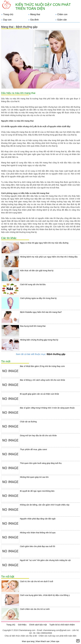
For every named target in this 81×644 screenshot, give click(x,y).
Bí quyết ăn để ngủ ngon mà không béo (37, 491)
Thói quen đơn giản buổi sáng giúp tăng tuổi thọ (41, 463)
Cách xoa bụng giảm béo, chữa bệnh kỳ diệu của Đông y (45, 595)
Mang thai (35, 14)
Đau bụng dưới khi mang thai (33, 326)
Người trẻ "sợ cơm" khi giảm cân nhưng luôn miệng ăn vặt (45, 560)
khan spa (55, 641)
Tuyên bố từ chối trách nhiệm (62, 625)
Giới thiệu (22, 625)
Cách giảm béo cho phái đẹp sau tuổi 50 (37, 546)
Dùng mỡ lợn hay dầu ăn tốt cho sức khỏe (38, 435)
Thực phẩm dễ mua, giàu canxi (33, 449)
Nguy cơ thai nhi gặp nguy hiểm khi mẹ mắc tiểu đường (44, 243)
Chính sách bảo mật (38, 625)
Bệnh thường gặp (27, 27)
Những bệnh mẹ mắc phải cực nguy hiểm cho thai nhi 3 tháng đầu (49, 257)
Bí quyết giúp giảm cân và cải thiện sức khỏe (39, 394)
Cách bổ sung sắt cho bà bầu (33, 284)
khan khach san (43, 641)
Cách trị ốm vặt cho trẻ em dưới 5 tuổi (37, 581)
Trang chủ (8, 14)
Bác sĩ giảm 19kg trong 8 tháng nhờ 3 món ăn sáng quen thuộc (47, 408)
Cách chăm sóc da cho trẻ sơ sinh (35, 609)
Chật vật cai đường (28, 422)
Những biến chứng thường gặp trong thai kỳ (39, 340)
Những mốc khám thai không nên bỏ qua (38, 533)
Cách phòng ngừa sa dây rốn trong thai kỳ (38, 298)
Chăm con (62, 14)
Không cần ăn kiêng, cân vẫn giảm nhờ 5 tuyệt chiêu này (45, 505)
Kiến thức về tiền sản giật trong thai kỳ (37, 271)
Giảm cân (62, 20)
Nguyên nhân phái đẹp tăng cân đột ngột (38, 519)
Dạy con (7, 20)
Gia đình (34, 20)
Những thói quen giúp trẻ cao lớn (34, 477)
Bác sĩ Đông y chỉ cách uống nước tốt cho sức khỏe (43, 380)
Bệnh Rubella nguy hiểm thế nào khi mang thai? (41, 312)
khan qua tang (28, 641)
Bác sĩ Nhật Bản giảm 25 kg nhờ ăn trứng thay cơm (42, 366)
